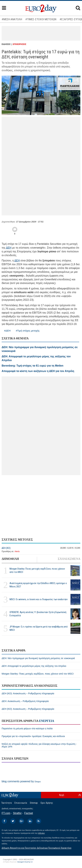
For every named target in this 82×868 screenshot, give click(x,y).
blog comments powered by (21, 781)
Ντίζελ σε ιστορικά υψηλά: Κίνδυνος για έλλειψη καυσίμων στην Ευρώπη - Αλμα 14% (39, 745)
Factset (29, 813)
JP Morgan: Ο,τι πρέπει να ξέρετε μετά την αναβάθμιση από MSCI (39, 628)
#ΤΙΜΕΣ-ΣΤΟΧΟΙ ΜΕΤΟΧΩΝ (41, 19)
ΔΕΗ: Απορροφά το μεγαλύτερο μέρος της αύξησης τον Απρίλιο (34, 666)
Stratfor (17, 813)
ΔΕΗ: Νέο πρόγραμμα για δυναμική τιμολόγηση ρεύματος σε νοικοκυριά (38, 658)
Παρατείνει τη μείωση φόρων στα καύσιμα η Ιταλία (27, 728)
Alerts (17, 551)
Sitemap (34, 803)
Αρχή (62, 795)
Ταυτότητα (7, 803)
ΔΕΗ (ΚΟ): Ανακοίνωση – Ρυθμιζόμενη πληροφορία (28, 693)
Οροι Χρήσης (47, 803)
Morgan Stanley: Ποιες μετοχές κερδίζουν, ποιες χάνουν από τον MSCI (37, 570)
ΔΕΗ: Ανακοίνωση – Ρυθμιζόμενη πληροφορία (25, 701)
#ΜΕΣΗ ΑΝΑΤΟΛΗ (12, 19)
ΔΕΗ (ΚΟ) (6, 548)
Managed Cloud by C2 (25, 862)
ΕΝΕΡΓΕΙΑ (47, 721)
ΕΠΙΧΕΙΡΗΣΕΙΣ (20, 44)
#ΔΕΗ (7, 331)
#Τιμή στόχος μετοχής (28, 331)
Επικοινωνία (21, 803)
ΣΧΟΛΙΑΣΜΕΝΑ (69, 559)
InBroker (41, 833)
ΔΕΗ (9, 248)
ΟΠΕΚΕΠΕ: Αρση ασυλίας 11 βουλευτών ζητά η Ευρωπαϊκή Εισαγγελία (38, 614)
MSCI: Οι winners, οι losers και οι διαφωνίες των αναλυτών (39, 599)
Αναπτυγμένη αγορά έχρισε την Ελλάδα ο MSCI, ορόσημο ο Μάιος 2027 (38, 585)
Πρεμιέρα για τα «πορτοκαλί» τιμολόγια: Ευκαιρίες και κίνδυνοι (33, 736)
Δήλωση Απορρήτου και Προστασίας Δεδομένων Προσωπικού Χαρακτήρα (36, 848)
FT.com (6, 813)
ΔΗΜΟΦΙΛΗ (10, 559)
